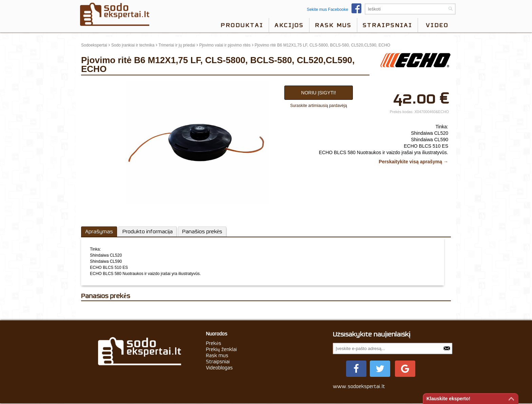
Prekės (214, 343)
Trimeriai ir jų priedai (177, 45)
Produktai (242, 25)
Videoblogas (219, 368)
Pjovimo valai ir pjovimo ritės (225, 45)
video (437, 25)
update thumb (96, 84)
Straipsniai (387, 25)
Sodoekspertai (94, 45)
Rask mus (333, 25)
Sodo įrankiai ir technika (133, 45)
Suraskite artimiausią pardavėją (318, 106)
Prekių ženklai (221, 349)
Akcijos (289, 25)
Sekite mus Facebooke (336, 10)
